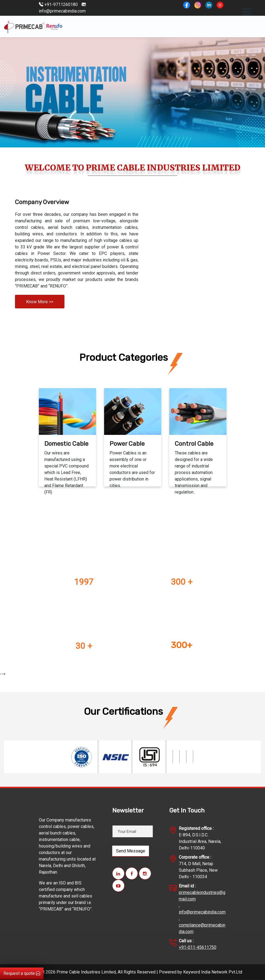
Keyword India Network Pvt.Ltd (213, 972)
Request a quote (22, 973)
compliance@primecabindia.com (202, 928)
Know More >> (40, 302)
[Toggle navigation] (247, 12)
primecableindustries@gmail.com (202, 896)
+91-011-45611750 (198, 947)
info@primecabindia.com (202, 912)
